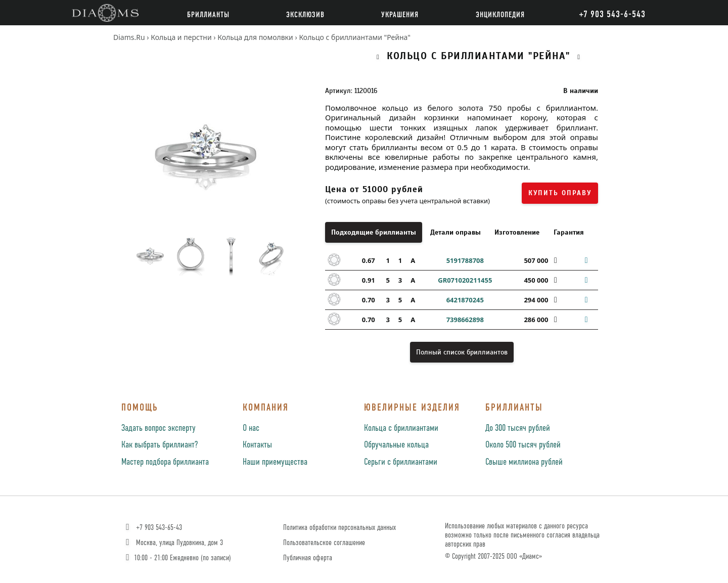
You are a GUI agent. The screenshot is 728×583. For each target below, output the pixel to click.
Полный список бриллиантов (462, 352)
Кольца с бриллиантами (401, 428)
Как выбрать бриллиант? (160, 445)
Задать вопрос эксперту (158, 428)
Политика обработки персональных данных (339, 528)
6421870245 (465, 300)
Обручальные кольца (396, 445)
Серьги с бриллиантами (401, 462)
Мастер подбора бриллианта (165, 462)
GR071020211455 (465, 280)
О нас (251, 428)
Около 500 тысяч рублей (523, 445)
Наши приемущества (275, 462)
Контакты (257, 445)
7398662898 (465, 320)
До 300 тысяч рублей (518, 428)
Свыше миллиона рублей (524, 462)
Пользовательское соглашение (324, 543)
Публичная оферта (308, 558)
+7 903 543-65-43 (153, 528)
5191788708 (465, 260)
